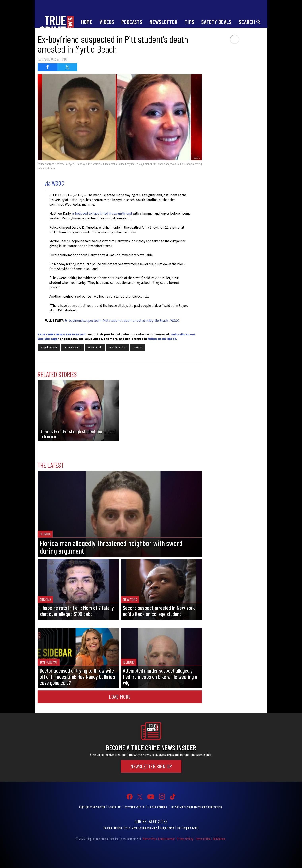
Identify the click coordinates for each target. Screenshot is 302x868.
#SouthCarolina (117, 348)
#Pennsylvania (72, 348)
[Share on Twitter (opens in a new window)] (67, 67)
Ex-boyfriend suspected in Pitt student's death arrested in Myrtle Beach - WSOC (122, 321)
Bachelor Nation (113, 828)
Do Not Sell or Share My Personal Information (197, 807)
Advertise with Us (135, 807)
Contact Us (115, 807)
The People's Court (188, 828)
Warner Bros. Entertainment (159, 839)
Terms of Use (203, 839)
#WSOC (138, 348)
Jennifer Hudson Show (145, 828)
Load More (120, 697)
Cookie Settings (158, 807)
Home (87, 22)
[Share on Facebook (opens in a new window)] (47, 67)
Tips (189, 22)
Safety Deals (216, 22)
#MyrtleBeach (49, 348)
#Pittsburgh (95, 348)
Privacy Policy (185, 839)
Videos (107, 22)
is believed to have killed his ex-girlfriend (102, 214)
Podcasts (132, 22)
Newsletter (163, 22)
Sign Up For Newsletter (92, 807)
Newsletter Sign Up (151, 766)
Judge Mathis (167, 828)
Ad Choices (219, 839)
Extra (127, 828)
